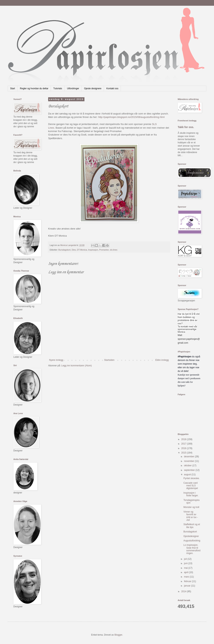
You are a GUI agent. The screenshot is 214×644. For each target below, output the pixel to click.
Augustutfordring (192, 541)
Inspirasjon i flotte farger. (191, 494)
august (188, 474)
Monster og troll (191, 507)
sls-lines (114, 250)
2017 (184, 444)
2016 (184, 448)
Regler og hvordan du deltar (34, 88)
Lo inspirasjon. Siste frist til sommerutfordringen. (192, 549)
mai (186, 568)
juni (186, 563)
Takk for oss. (186, 127)
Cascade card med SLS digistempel (191, 486)
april (186, 572)
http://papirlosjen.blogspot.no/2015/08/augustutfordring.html (131, 117)
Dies (74, 250)
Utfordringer (73, 88)
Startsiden (109, 360)
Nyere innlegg (56, 360)
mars (187, 577)
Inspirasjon (93, 250)
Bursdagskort (65, 250)
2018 (184, 439)
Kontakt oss (112, 88)
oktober (188, 466)
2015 (184, 453)
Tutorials (58, 88)
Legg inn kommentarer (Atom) (77, 366)
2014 (184, 591)
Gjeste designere (93, 88)
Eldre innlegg (162, 360)
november (189, 461)
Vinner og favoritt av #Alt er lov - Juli (191, 516)
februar (188, 581)
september (190, 470)
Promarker (104, 250)
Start (13, 88)
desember (189, 457)
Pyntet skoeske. (192, 478)
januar (188, 586)
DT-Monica (82, 250)
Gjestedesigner (191, 536)
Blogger (118, 635)
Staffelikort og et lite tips (192, 526)
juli (186, 559)
